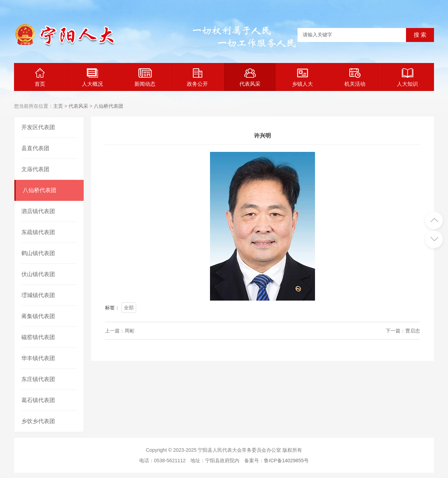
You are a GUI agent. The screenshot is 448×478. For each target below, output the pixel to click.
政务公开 (197, 78)
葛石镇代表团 (38, 400)
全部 (129, 308)
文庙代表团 (35, 169)
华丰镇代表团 (38, 358)
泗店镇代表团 (38, 211)
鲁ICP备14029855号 (286, 461)
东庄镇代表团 (38, 379)
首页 (40, 78)
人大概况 (92, 78)
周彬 (129, 331)
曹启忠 (413, 331)
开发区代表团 (38, 127)
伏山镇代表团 (38, 274)
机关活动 (355, 78)
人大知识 (407, 78)
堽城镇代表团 (38, 295)
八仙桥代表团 (108, 106)
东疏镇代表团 (38, 232)
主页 (58, 106)
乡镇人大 (302, 78)
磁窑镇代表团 (38, 337)
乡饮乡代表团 (38, 421)
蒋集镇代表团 (38, 316)
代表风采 (250, 78)
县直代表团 (35, 148)
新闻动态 (145, 78)
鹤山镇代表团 (38, 253)
